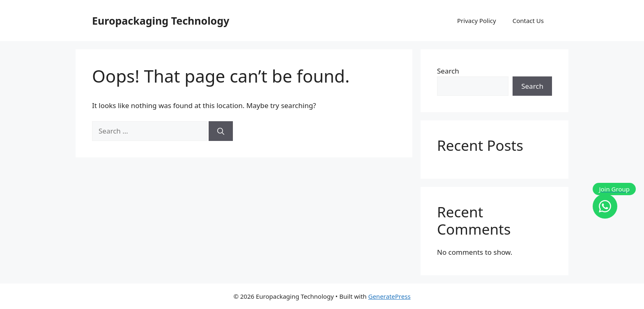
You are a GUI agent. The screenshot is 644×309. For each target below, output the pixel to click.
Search (448, 71)
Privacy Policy (477, 21)
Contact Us (528, 21)
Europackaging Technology (161, 21)
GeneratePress (389, 296)
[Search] (221, 131)
